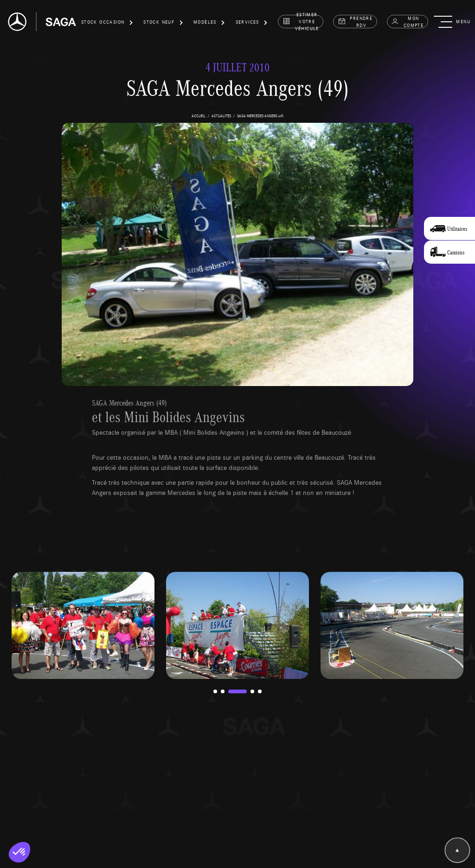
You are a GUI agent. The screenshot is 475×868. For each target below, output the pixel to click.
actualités (221, 116)
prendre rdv (355, 22)
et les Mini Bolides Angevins (168, 417)
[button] (107, 24)
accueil (199, 116)
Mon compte (407, 22)
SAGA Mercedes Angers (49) (129, 403)
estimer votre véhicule (301, 22)
